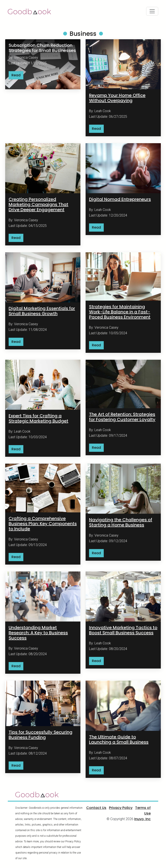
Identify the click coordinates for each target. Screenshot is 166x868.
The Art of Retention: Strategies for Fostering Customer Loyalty (122, 417)
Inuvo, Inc (142, 819)
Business (83, 34)
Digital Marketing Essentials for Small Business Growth (42, 311)
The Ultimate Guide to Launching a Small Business (119, 739)
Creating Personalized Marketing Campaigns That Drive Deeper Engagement (38, 204)
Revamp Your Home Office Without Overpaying (117, 98)
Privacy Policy (121, 808)
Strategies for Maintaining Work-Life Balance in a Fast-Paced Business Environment (120, 312)
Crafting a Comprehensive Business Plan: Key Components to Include (43, 524)
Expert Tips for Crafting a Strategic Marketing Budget (38, 418)
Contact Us (96, 808)
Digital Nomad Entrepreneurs (120, 199)
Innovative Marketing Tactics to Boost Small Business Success (123, 630)
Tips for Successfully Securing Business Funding (41, 735)
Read (16, 75)
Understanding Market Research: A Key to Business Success (38, 633)
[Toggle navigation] (152, 11)
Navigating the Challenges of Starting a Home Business (121, 522)
